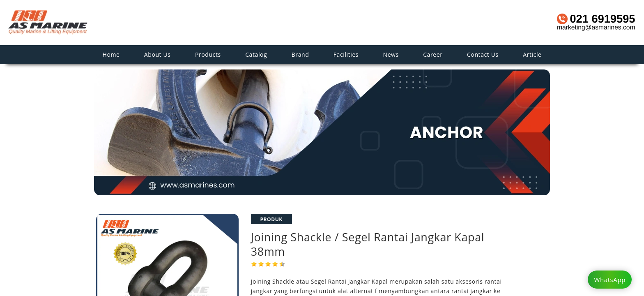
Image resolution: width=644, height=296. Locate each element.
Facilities (346, 54)
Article (532, 54)
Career (433, 54)
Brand (300, 54)
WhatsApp (610, 280)
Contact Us (483, 54)
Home (111, 54)
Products (208, 54)
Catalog (256, 54)
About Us (158, 54)
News (391, 54)
